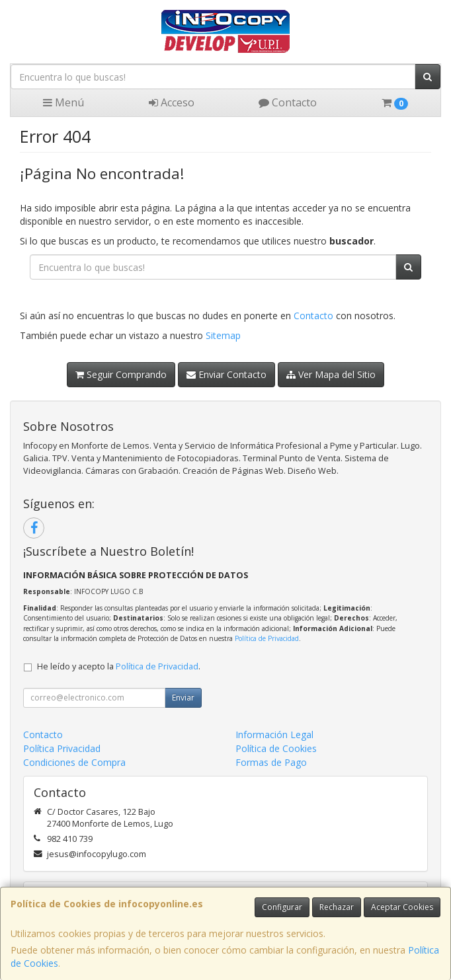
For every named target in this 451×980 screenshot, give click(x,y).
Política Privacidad (62, 748)
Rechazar (337, 907)
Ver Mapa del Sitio (331, 374)
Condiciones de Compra (74, 762)
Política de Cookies (276, 748)
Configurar (282, 907)
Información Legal (274, 735)
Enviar (183, 697)
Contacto (288, 102)
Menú (63, 102)
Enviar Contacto (226, 374)
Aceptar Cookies (402, 907)
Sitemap (223, 335)
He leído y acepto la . (119, 666)
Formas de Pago (271, 762)
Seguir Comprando (121, 374)
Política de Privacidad (267, 638)
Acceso (172, 102)
